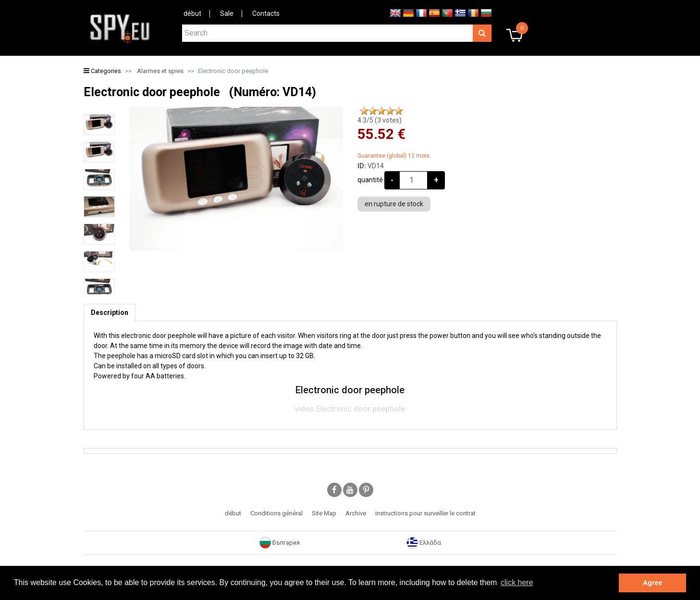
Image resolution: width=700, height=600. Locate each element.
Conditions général (276, 513)
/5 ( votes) (380, 120)
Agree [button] (653, 583)
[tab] (110, 313)
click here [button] (517, 582)
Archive (356, 513)
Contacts (266, 13)
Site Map (324, 513)
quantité (370, 180)
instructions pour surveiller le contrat (425, 513)
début (192, 13)
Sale (227, 13)
